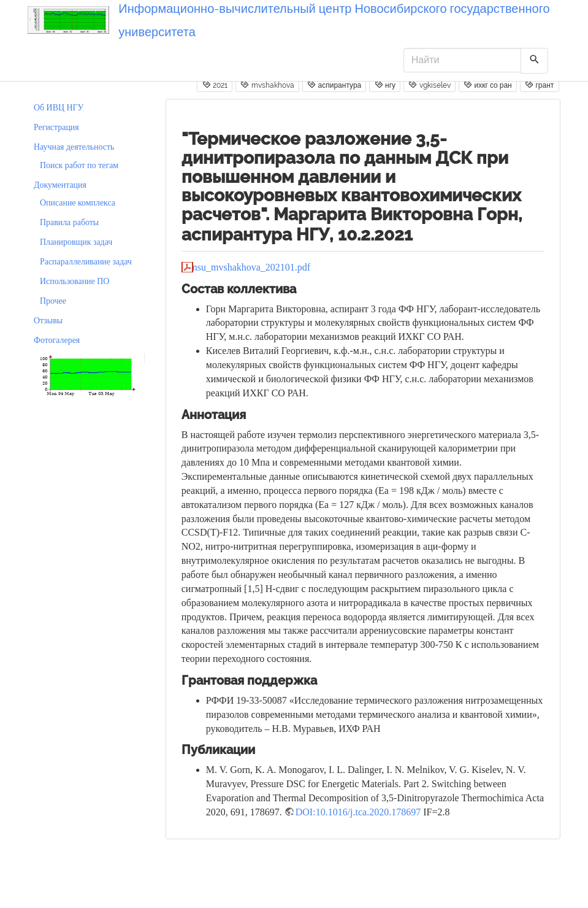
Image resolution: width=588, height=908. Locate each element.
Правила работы (69, 222)
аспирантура (334, 85)
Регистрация (56, 127)
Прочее (53, 301)
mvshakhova (267, 85)
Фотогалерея (57, 340)
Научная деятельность (74, 147)
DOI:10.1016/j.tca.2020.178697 (358, 812)
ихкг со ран (488, 85)
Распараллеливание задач (86, 262)
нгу (385, 85)
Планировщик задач (76, 242)
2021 (215, 85)
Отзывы (48, 321)
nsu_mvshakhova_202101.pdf (251, 267)
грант (539, 85)
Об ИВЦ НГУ (59, 108)
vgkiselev (429, 85)
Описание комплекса (78, 203)
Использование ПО (74, 281)
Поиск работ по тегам (79, 165)
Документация (60, 185)
